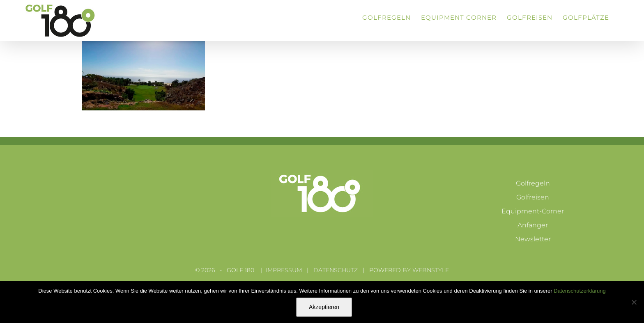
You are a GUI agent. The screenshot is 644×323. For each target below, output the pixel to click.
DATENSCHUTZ (336, 270)
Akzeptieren (324, 307)
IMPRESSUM (284, 270)
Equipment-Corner (533, 211)
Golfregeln (533, 183)
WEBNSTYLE (431, 270)
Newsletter (533, 239)
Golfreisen (533, 197)
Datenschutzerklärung (580, 291)
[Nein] (634, 302)
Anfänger (533, 225)
